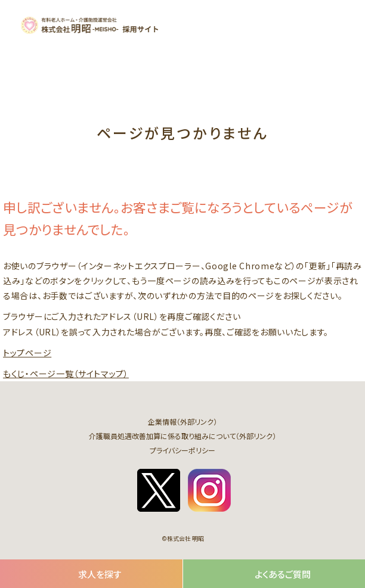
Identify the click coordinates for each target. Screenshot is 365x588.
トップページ (27, 353)
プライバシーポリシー (182, 450)
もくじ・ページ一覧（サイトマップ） (66, 374)
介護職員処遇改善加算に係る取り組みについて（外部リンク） (182, 436)
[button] (335, 25)
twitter (159, 490)
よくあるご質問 (283, 574)
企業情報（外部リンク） (182, 421)
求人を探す (100, 574)
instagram (209, 490)
